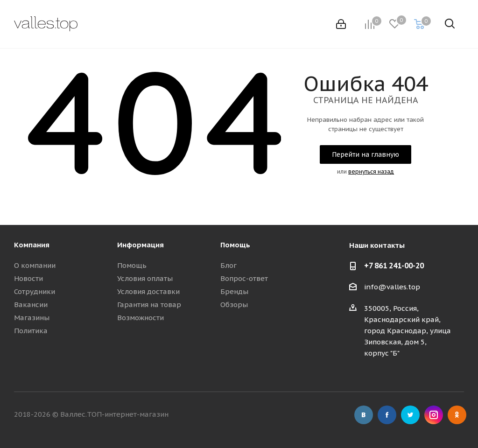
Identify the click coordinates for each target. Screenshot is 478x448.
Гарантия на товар (149, 304)
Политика (31, 331)
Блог (228, 265)
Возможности (141, 318)
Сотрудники (35, 291)
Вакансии (31, 304)
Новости (28, 278)
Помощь (132, 265)
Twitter (410, 415)
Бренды (234, 291)
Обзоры (234, 304)
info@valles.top (392, 287)
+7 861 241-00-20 (394, 266)
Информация (141, 245)
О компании (35, 265)
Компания (32, 245)
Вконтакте (364, 415)
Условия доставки (148, 291)
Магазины (32, 318)
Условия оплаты (145, 278)
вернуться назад (371, 171)
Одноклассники (457, 415)
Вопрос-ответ (244, 278)
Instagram (434, 415)
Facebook (387, 415)
